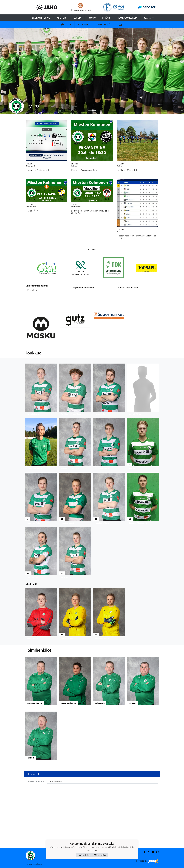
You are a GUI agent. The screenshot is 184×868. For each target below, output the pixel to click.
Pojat (92, 18)
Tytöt (106, 18)
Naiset (77, 18)
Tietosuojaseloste (34, 864)
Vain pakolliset (100, 855)
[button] (14, 71)
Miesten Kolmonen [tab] (37, 781)
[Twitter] (148, 852)
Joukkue (83, 24)
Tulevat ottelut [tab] (56, 781)
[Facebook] (144, 852)
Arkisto (149, 18)
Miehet (61, 18)
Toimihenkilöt (103, 24)
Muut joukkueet (127, 18)
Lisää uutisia (92, 249)
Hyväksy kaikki (84, 855)
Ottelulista (32, 299)
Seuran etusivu (41, 18)
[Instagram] (156, 852)
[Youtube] (152, 852)
